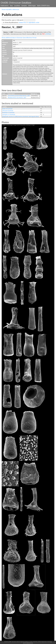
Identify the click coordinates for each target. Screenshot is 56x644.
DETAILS (48, 34)
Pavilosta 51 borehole (8, 113)
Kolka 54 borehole (7, 109)
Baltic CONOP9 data (43, 6)
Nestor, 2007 (19, 96)
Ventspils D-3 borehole (9, 115)
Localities (17, 6)
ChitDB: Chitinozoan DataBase (16, 3)
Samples (24, 6)
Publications (5, 6)
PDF (43, 34)
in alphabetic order (33, 22)
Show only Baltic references (10, 9)
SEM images (32, 6)
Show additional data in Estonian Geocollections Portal (19, 38)
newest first (23, 22)
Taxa (11, 6)
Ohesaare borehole (8, 111)
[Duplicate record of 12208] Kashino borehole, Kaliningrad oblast (21, 116)
